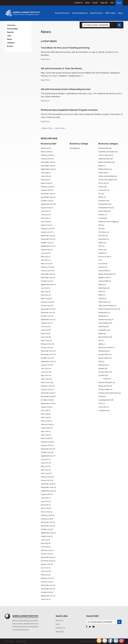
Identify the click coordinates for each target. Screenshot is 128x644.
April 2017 (45, 470)
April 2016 (45, 508)
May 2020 (45, 375)
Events (95, 3)
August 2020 (46, 365)
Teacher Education (105, 382)
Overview (11, 25)
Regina (101, 333)
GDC (100, 225)
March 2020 (45, 382)
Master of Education (106, 274)
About (120, 13)
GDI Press (102, 236)
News (88, 3)
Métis (100, 285)
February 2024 (46, 229)
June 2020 (45, 372)
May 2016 (45, 505)
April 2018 (45, 435)
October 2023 (46, 243)
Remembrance (104, 337)
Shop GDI (104, 3)
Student (101, 368)
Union (101, 403)
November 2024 (47, 197)
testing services (104, 386)
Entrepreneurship (105, 208)
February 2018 (46, 442)
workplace (102, 410)
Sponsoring (103, 365)
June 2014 (45, 571)
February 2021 (46, 344)
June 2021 (45, 330)
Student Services (96, 13)
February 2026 (46, 155)
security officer (104, 354)
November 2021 (47, 313)
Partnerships (12, 29)
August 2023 (46, 250)
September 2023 (47, 246)
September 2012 (47, 596)
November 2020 (47, 354)
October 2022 (46, 281)
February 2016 (46, 515)
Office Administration (106, 306)
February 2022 (46, 302)
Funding (102, 218)
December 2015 (47, 522)
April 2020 (45, 379)
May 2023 (44, 257)
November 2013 (47, 589)
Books (101, 166)
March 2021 (45, 340)
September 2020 (47, 361)
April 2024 (45, 222)
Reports (10, 32)
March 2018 (45, 438)
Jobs (112, 3)
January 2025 (46, 190)
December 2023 (47, 236)
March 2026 (45, 152)
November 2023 (47, 239)
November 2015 (47, 526)
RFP (100, 340)
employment (103, 204)
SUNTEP (102, 375)
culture (101, 187)
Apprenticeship (104, 159)
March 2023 (45, 264)
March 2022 (45, 299)
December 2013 (47, 585)
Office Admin (103, 302)
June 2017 (45, 463)
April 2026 (45, 148)
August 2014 (46, 564)
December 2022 (47, 274)
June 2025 (45, 176)
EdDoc (101, 197)
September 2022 (47, 285)
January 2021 (46, 347)
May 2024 (45, 218)
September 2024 (47, 204)
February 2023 (46, 267)
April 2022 (45, 295)
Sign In (119, 3)
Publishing (102, 326)
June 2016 (45, 501)
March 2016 (45, 512)
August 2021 (46, 323)
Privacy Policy (21, 641)
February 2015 (46, 550)
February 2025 (46, 187)
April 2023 (45, 260)
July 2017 (44, 459)
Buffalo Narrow (104, 169)
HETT (100, 246)
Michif (101, 292)
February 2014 (46, 578)
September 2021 (47, 320)
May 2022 (44, 292)
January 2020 (46, 389)
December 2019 (47, 393)
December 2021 (47, 309)
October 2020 (46, 358)
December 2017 (47, 449)
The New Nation (104, 389)
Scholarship (103, 351)
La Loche (102, 264)
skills (100, 361)
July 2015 (44, 540)
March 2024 (45, 225)
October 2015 (46, 529)
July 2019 (44, 410)
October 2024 (46, 201)
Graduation (102, 239)
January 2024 (46, 232)
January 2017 (46, 480)
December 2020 (47, 351)
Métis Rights (103, 288)
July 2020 (45, 368)
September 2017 (47, 456)
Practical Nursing (105, 320)
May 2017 (44, 466)
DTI (100, 194)
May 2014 (44, 575)
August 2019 (46, 407)
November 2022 (47, 278)
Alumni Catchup (104, 155)
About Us (60, 620)
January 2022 (46, 306)
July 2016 (45, 498)
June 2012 (45, 599)
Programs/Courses (62, 13)
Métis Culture (111, 13)
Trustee (101, 396)
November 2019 (47, 396)
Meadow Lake (103, 278)
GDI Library (103, 232)
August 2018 (46, 428)
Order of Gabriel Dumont (108, 309)
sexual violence (104, 358)
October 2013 (46, 592)
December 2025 (47, 162)
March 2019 (45, 421)
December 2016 (47, 484)
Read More (45, 59)
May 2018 (45, 431)
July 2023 (44, 253)
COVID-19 (102, 183)
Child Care (102, 173)
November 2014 (47, 561)
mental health (104, 281)
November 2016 (47, 487)
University (102, 407)
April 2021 (45, 337)
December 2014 (47, 557)
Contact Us (78, 3)
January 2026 (46, 159)
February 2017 (46, 477)
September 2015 (47, 533)
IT (99, 260)
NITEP (101, 295)
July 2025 (44, 173)
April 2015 (45, 547)
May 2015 (44, 543)
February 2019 (46, 424)
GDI (100, 229)
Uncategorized (104, 400)
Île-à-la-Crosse (104, 257)
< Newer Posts (47, 128)
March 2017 (45, 473)
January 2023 (46, 271)
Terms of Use (9, 641)
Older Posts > (61, 128)
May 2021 (44, 333)
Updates (11, 43)
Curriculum (103, 190)
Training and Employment (108, 393)
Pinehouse (102, 316)
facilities (101, 215)
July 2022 (44, 288)
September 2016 (47, 491)
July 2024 (45, 211)
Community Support (106, 180)
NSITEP (101, 299)
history (101, 250)
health (101, 243)
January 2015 (46, 554)
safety (101, 344)
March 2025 (45, 183)
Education (102, 201)
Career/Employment (80, 13)
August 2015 (46, 536)
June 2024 (45, 215)
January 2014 (46, 582)
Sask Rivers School (105, 347)
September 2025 (47, 169)
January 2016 (46, 519)
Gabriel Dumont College (107, 222)
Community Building (106, 176)
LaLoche (101, 267)
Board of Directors (105, 162)
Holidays (102, 253)
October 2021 (46, 316)
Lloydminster (103, 271)
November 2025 (47, 166)
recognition (103, 330)
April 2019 (45, 417)
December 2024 (47, 194)
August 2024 (46, 208)
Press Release (103, 323)
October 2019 (46, 400)
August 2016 (46, 494)
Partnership (103, 313)
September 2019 (47, 403)
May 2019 (44, 414)
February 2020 (46, 386)
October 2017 (46, 452)
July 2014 (44, 568)
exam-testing (103, 211)
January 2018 (46, 445)
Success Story (104, 372)
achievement (103, 148)
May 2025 (44, 180)
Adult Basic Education (107, 152)
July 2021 (44, 326)
